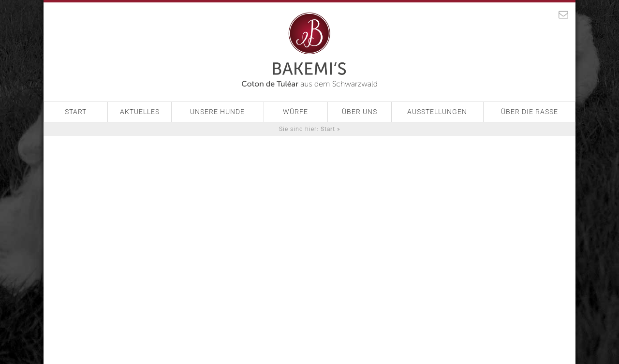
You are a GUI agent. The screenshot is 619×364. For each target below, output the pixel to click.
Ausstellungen (437, 112)
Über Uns (360, 112)
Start (76, 112)
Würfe (295, 112)
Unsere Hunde (217, 112)
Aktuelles (140, 112)
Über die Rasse (530, 112)
